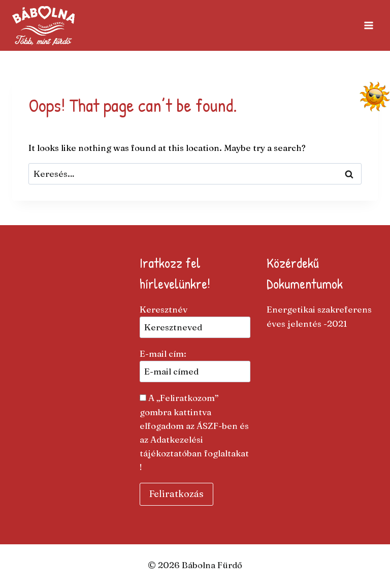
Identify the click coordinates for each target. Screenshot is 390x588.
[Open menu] (368, 25)
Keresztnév (164, 309)
